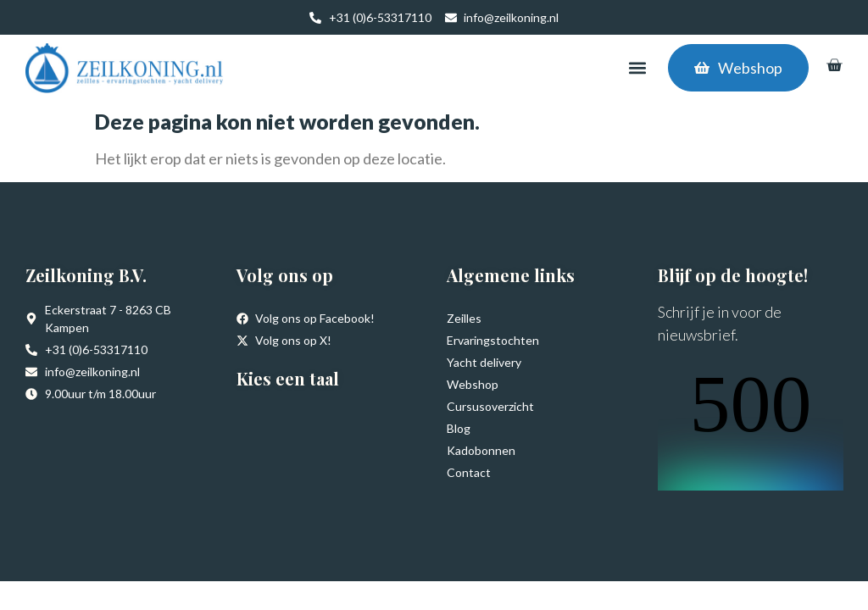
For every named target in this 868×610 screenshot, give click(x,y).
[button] (637, 68)
